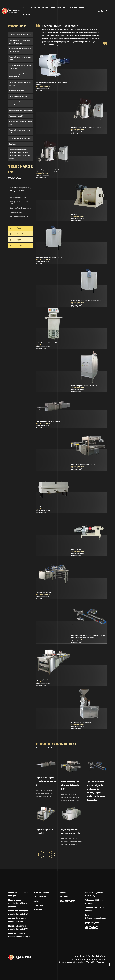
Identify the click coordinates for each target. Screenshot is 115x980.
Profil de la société (41, 893)
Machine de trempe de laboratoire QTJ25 (20, 58)
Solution (27, 14)
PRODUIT (45, 8)
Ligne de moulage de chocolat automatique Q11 (19, 75)
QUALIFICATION (40, 897)
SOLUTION (38, 905)
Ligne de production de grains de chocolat (20, 103)
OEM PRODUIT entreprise (67, 33)
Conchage (12, 144)
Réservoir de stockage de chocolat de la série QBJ (20, 50)
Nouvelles (35, 8)
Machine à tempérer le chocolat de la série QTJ (20, 67)
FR (109, 10)
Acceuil (26, 8)
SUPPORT (38, 910)
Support (83, 8)
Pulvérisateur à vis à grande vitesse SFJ (20, 123)
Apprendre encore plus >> (43, 86)
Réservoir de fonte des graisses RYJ (20, 110)
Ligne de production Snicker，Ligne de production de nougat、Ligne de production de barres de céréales (20, 154)
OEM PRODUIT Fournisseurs (96, 962)
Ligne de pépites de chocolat (18, 96)
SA (102, 12)
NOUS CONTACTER (70, 8)
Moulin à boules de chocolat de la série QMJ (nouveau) (20, 42)
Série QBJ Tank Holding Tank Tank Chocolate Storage (86, 300)
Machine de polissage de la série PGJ (19, 131)
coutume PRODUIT (48, 45)
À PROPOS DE (56, 8)
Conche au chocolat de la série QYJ (20, 35)
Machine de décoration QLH (18, 91)
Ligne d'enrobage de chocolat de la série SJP (20, 84)
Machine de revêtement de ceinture (20, 138)
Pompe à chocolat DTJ (16, 116)
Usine (36, 901)
